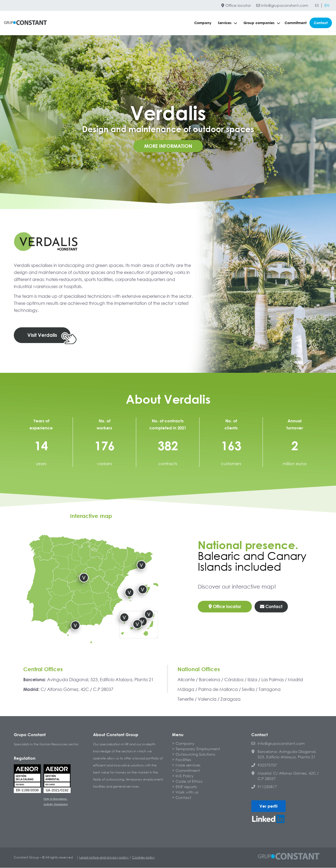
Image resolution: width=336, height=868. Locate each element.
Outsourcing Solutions (195, 754)
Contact (321, 23)
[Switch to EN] (327, 5)
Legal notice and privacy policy (104, 858)
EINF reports (186, 787)
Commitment (296, 23)
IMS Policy (185, 776)
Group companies (262, 23)
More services (188, 765)
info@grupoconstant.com (282, 5)
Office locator (236, 5)
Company (203, 23)
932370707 (264, 765)
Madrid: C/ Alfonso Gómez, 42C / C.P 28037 (285, 776)
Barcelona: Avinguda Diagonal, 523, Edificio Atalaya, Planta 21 (284, 754)
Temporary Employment (198, 749)
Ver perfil (269, 806)
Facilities (183, 760)
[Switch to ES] (317, 5)
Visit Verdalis (42, 335)
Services (228, 23)
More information (168, 146)
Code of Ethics (189, 781)
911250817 (264, 787)
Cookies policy (143, 858)
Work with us (187, 792)
